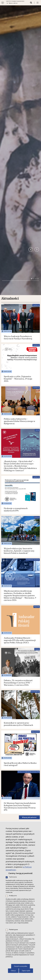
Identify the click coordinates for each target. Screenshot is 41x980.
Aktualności (10, 186)
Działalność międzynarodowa (14, 716)
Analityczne (13, 896)
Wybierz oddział (13, 3)
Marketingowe (13, 930)
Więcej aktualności (29, 705)
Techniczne (13, 877)
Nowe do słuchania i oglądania (15, 784)
